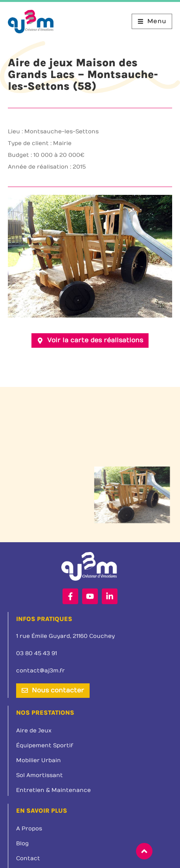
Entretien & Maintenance (53, 790)
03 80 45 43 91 (37, 653)
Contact (28, 858)
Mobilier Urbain (39, 760)
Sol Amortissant (39, 775)
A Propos (29, 829)
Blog (22, 843)
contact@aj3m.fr (40, 671)
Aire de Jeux (34, 731)
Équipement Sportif (45, 745)
